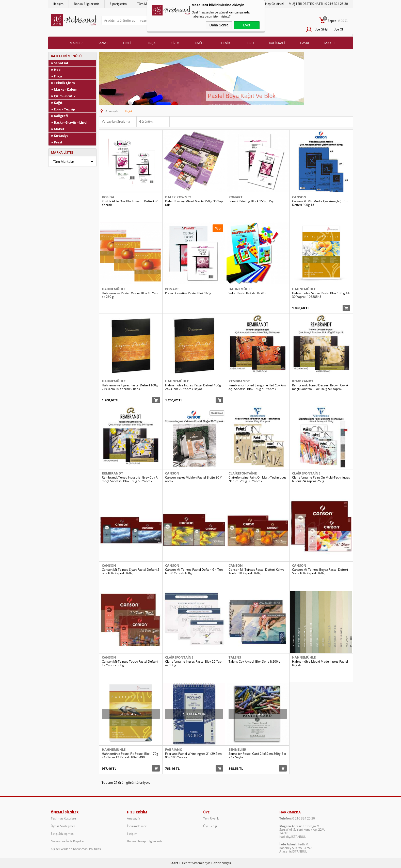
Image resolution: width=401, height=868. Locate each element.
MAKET (330, 43)
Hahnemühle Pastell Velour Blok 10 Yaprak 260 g (130, 295)
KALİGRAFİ (277, 43)
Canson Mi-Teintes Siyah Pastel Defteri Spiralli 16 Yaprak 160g (131, 571)
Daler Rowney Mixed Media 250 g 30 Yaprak (194, 203)
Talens (235, 657)
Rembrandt (239, 381)
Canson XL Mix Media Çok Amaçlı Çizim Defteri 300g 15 (320, 203)
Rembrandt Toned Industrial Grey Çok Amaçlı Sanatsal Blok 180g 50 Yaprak (130, 479)
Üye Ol (338, 29)
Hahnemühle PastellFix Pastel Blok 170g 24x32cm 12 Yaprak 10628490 (130, 756)
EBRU (250, 43)
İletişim (58, 4)
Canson (299, 197)
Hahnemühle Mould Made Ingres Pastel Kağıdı (320, 663)
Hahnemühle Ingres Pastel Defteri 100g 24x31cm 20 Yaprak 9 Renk (130, 387)
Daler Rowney (178, 197)
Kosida (108, 197)
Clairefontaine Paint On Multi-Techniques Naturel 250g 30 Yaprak (258, 479)
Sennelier (237, 749)
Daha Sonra (219, 25)
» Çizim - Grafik (63, 96)
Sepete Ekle (346, 308)
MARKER (76, 43)
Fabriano (174, 749)
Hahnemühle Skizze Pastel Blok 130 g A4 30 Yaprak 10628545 (321, 295)
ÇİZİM (175, 43)
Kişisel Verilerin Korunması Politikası (76, 849)
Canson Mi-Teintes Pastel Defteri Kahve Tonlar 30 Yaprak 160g (256, 571)
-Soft (174, 863)
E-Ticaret (185, 863)
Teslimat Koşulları (63, 818)
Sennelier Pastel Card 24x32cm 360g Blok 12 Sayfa (257, 756)
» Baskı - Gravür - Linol (69, 122)
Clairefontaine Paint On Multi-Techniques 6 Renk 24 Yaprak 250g (321, 479)
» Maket (58, 129)
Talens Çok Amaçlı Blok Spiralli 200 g (254, 662)
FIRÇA (151, 43)
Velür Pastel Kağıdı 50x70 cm (249, 293)
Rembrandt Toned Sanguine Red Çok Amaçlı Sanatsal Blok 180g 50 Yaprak (257, 387)
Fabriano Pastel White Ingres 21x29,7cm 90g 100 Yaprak (193, 756)
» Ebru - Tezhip (63, 109)
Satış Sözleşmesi (63, 834)
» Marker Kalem (64, 89)
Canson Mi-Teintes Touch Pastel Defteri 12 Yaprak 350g (130, 663)
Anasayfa (134, 818)
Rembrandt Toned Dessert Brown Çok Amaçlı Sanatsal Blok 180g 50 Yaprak (320, 387)
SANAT (103, 43)
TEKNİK (225, 43)
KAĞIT (199, 43)
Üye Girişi (321, 29)
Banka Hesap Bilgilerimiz (145, 841)
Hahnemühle (114, 289)
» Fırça (57, 76)
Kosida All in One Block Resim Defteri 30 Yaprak (130, 203)
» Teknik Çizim (63, 83)
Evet (246, 25)
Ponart (236, 197)
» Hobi (56, 70)
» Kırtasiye (60, 136)
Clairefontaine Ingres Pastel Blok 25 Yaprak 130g (194, 663)
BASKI (305, 43)
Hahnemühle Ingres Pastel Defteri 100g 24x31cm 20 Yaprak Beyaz (193, 387)
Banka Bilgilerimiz (87, 4)
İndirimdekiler (137, 826)
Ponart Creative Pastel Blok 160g (188, 293)
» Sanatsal (60, 63)
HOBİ (127, 43)
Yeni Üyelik (211, 818)
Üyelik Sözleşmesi (63, 826)
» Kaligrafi (59, 116)
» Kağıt (57, 103)
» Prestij (58, 142)
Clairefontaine (243, 473)
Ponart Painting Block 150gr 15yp (252, 201)
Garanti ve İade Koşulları (68, 841)
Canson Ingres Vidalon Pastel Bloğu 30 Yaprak (193, 479)
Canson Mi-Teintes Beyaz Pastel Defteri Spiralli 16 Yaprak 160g (320, 571)
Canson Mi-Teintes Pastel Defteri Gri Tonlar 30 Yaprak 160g (194, 571)
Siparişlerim (118, 4)
